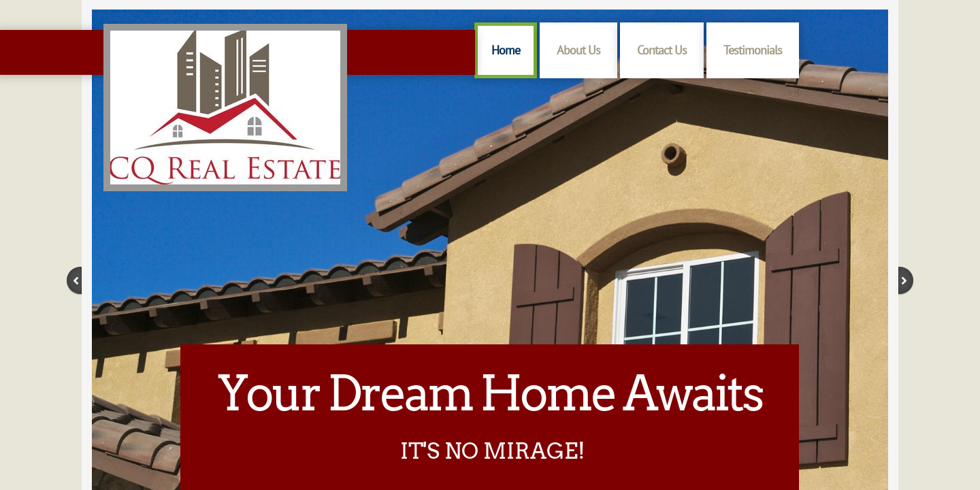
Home (506, 50)
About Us (578, 50)
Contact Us (662, 50)
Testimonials (753, 50)
